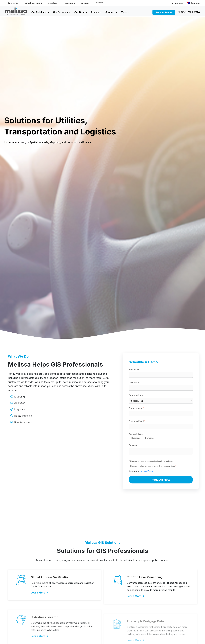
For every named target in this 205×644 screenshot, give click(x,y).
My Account (178, 3)
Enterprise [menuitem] (13, 3)
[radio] (136, 438)
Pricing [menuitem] (95, 12)
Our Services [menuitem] (60, 12)
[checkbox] (161, 438)
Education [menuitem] (70, 3)
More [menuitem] (124, 12)
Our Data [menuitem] (79, 12)
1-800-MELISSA (189, 12)
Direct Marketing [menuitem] (33, 3)
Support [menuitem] (110, 12)
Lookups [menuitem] (85, 3)
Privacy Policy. (147, 471)
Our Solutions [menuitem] (39, 12)
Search (100, 3)
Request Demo (164, 12)
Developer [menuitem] (53, 3)
